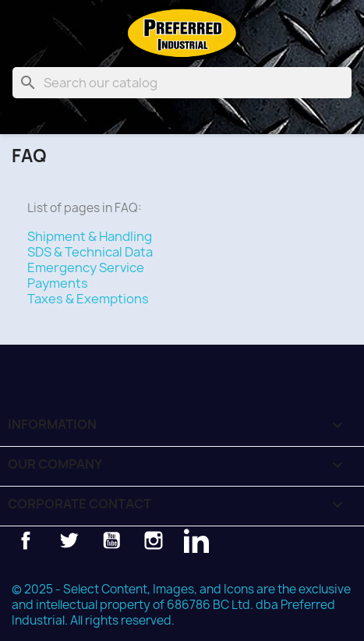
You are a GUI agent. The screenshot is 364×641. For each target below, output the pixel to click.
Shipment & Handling (90, 236)
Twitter (69, 540)
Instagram (154, 540)
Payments (58, 283)
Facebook (26, 540)
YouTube (111, 540)
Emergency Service (86, 267)
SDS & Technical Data (90, 252)
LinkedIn (196, 540)
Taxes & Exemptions (88, 299)
